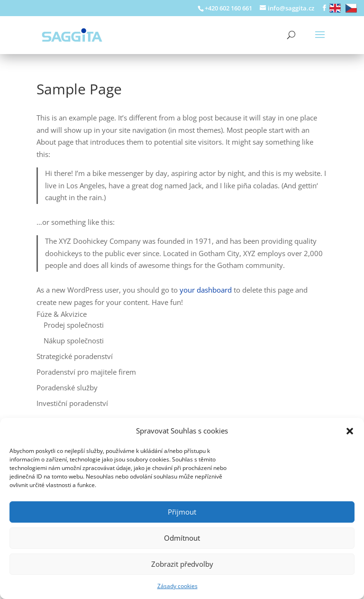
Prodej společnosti (74, 325)
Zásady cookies (177, 586)
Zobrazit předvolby (182, 564)
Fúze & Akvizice (62, 314)
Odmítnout (182, 538)
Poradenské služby (67, 387)
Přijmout (182, 512)
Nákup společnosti (74, 341)
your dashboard (206, 290)
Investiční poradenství (72, 403)
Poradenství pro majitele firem (86, 372)
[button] (350, 431)
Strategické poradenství (75, 356)
